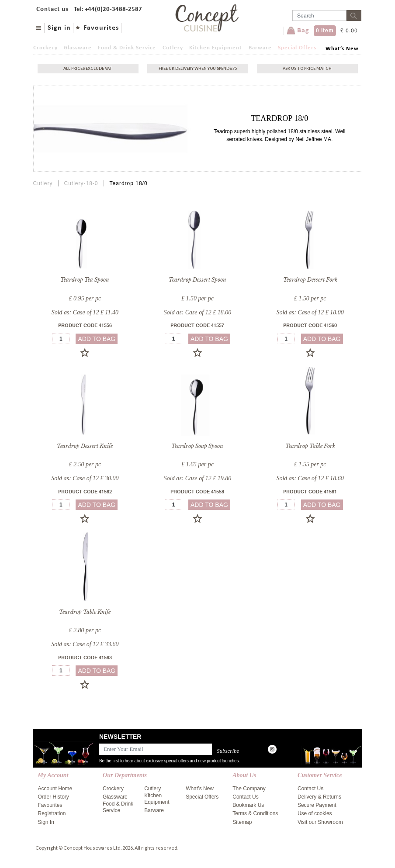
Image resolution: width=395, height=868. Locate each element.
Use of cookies (315, 813)
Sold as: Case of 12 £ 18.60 (310, 478)
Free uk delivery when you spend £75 (198, 68)
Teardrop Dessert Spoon (197, 280)
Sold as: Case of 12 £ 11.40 (85, 312)
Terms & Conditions (255, 813)
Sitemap (242, 822)
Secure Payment (317, 805)
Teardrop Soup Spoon (197, 446)
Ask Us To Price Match (307, 68)
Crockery (45, 48)
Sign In (46, 822)
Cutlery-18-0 (81, 183)
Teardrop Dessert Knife (85, 446)
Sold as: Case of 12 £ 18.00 (197, 312)
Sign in (59, 28)
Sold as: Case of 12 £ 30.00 (85, 478)
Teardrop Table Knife (85, 612)
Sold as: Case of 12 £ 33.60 (85, 644)
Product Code (85, 326)
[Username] (319, 15)
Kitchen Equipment (216, 48)
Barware (260, 48)
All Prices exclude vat (88, 68)
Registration (52, 813)
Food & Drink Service (127, 48)
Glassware (78, 48)
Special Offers (297, 48)
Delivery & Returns (319, 797)
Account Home (55, 789)
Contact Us (245, 797)
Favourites (101, 28)
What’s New (342, 49)
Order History (54, 797)
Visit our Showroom (320, 822)
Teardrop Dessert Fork (310, 280)
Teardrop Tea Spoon (85, 280)
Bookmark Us (248, 805)
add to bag (97, 339)
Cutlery (173, 48)
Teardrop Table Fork (310, 446)
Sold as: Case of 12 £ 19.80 (197, 478)
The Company (249, 789)
